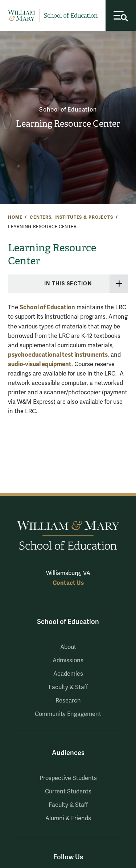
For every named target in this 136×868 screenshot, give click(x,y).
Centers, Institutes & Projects (71, 217)
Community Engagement (68, 714)
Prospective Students (68, 778)
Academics (68, 674)
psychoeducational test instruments (58, 355)
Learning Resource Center (68, 124)
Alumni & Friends (68, 818)
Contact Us (68, 583)
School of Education (68, 110)
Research (68, 701)
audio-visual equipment (40, 364)
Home (15, 217)
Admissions (68, 661)
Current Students (68, 792)
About (68, 647)
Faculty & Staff (68, 687)
